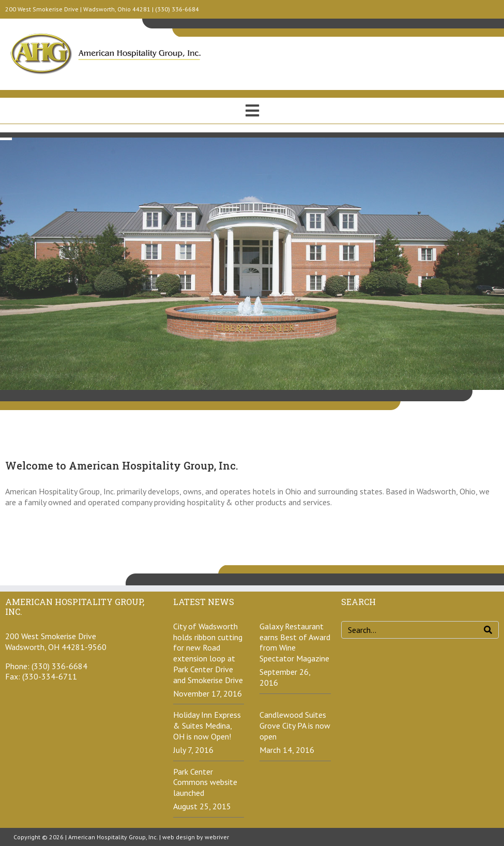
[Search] (488, 630)
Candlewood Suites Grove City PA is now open (295, 726)
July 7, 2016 (193, 750)
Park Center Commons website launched (205, 782)
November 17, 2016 (208, 693)
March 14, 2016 (287, 750)
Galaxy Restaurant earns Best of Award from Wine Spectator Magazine (295, 642)
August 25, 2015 (202, 806)
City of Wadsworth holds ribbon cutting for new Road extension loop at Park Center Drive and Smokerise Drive (208, 653)
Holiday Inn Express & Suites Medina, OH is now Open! (207, 726)
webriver (217, 837)
